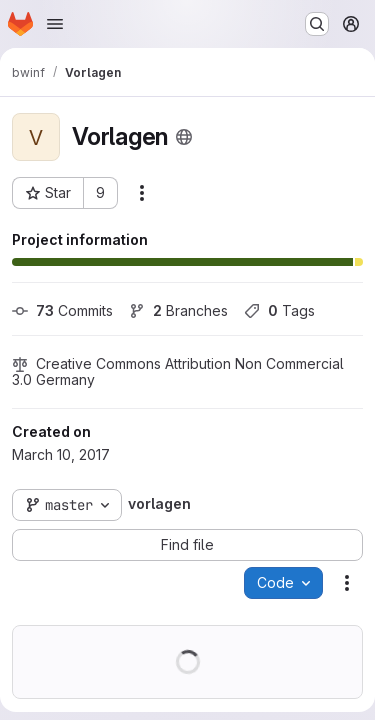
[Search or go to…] (317, 24)
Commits (62, 310)
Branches (178, 310)
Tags (279, 310)
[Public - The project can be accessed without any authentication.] (184, 137)
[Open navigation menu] (55, 24)
